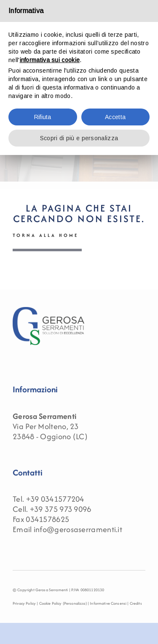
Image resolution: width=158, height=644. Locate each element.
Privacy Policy (24, 603)
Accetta (115, 117)
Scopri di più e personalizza (79, 138)
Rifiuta (43, 117)
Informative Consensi (108, 603)
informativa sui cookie (50, 60)
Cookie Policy (51, 603)
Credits (136, 603)
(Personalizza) (75, 603)
